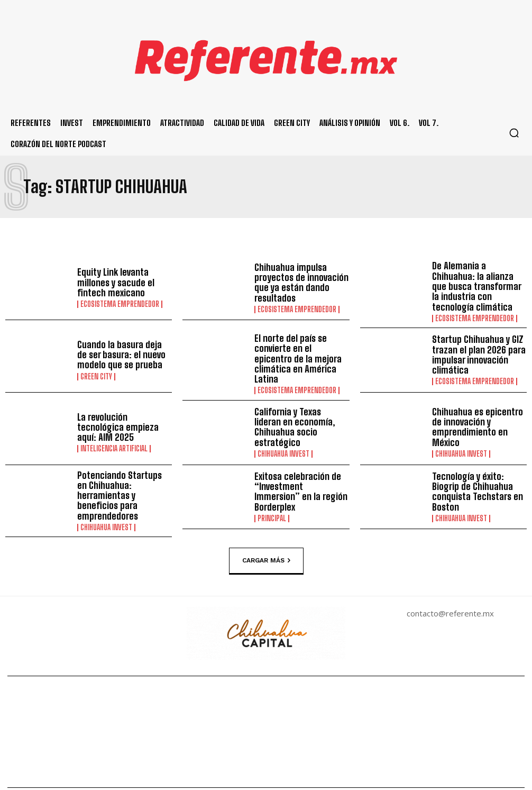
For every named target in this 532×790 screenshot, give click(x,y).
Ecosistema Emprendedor (120, 303)
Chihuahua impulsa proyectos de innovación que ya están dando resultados (297, 283)
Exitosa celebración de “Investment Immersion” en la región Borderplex (298, 476)
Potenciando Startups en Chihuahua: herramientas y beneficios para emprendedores (123, 476)
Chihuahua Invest (283, 432)
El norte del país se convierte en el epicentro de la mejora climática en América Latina (298, 347)
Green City (96, 368)
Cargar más (266, 538)
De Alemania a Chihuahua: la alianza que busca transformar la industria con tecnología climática (479, 283)
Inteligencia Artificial (114, 428)
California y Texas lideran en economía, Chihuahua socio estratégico (297, 412)
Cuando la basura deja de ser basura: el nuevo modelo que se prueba (120, 347)
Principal (272, 496)
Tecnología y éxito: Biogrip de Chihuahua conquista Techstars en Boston (478, 476)
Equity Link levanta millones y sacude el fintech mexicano (112, 283)
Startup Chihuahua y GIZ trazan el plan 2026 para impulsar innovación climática (474, 347)
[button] (514, 133)
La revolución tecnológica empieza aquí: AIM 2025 (122, 411)
